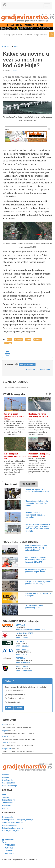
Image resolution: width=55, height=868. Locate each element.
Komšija (5, 737)
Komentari (10, 720)
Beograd (8, 343)
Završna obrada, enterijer (13, 823)
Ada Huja (18, 340)
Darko (5, 725)
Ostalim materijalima (16, 698)
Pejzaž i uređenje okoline (13, 828)
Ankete (5, 808)
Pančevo (38, 340)
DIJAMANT (21, 625)
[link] (27, 18)
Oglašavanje (7, 780)
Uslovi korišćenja (9, 786)
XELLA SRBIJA (22, 650)
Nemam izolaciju (14, 702)
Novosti (14, 71)
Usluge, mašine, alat (11, 831)
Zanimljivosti (8, 803)
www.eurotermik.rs (24, 671)
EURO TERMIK (22, 666)
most (9, 340)
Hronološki (30, 370)
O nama (5, 775)
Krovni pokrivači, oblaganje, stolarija (18, 820)
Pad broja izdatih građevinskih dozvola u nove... (14, 416)
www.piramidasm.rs (24, 663)
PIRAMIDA (20, 658)
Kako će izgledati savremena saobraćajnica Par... (15, 456)
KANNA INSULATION (25, 633)
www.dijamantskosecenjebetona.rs (31, 629)
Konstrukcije (8, 817)
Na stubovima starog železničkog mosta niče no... (38, 416)
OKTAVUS (20, 642)
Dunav (28, 340)
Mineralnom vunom (15, 691)
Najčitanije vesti (29, 484)
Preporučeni (45, 370)
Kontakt (5, 777)
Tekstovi (6, 797)
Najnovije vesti (11, 484)
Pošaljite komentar (27, 365)
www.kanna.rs (22, 638)
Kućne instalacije (9, 825)
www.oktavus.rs (23, 646)
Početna (6, 46)
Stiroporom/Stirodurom (16, 694)
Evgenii (5, 731)
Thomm (5, 743)
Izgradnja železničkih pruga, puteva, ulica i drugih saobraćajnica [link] (18, 387)
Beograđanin (7, 749)
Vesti (15, 46)
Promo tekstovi (9, 800)
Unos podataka (9, 783)
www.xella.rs (21, 654)
